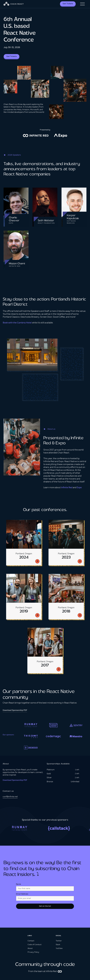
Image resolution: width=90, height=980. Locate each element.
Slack (58, 945)
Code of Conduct (35, 945)
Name (18, 884)
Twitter (59, 941)
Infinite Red (66, 488)
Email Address (22, 894)
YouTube (59, 948)
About (30, 948)
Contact (31, 941)
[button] (82, 4)
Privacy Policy (33, 952)
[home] (14, 4)
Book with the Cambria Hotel (17, 323)
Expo (79, 488)
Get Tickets (68, 4)
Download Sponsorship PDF (15, 780)
